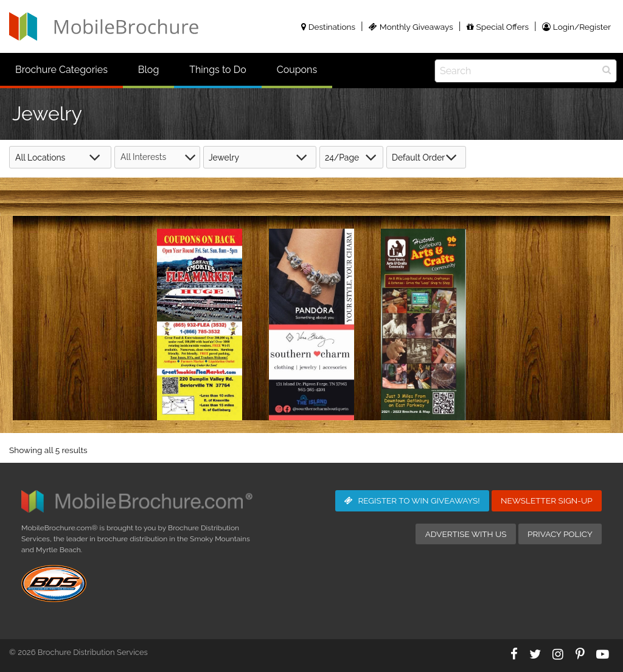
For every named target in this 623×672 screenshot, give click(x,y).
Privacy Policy (560, 534)
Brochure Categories (61, 70)
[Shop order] (426, 157)
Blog (148, 70)
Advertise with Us (466, 534)
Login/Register (576, 27)
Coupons (297, 70)
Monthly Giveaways (411, 27)
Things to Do (218, 70)
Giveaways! (412, 501)
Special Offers (498, 27)
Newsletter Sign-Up (547, 501)
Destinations (328, 27)
